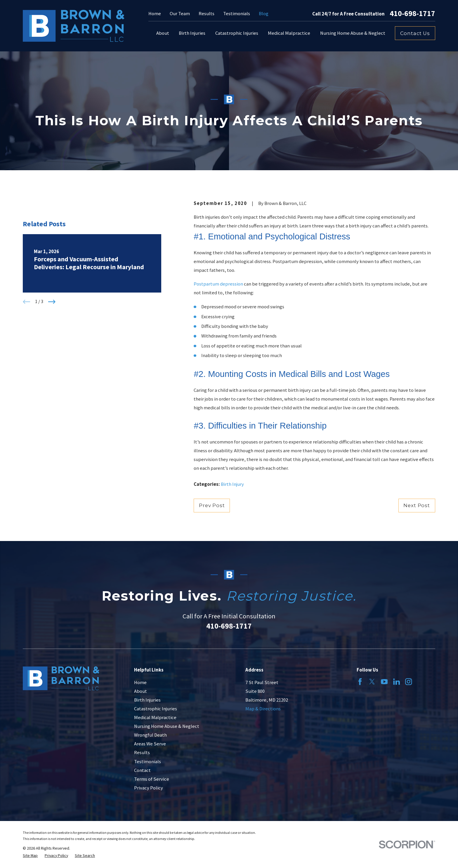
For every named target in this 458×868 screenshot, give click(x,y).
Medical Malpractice (155, 717)
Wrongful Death (150, 735)
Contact (142, 770)
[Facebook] (360, 682)
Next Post (417, 505)
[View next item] (52, 311)
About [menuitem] (163, 33)
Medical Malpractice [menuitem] (289, 33)
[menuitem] (30, 856)
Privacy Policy (149, 788)
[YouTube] (384, 682)
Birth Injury (232, 484)
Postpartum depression (218, 284)
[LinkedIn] (397, 682)
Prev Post (212, 505)
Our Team (180, 14)
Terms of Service (152, 779)
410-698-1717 (412, 14)
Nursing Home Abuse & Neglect (167, 726)
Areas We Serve (150, 744)
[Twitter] (372, 682)
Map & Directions (263, 709)
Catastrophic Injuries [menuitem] (237, 33)
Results (207, 14)
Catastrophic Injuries (156, 709)
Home (155, 14)
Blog (264, 14)
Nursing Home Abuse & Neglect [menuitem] (353, 33)
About (140, 691)
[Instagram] (408, 682)
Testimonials (237, 14)
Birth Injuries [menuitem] (192, 33)
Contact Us (415, 33)
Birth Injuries (147, 700)
